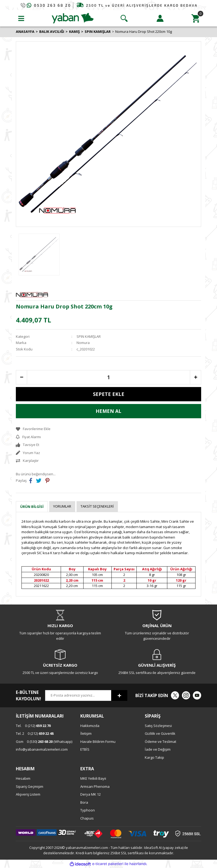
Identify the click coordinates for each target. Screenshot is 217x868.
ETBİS (85, 749)
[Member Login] (160, 18)
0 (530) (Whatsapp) (44, 742)
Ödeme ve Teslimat (160, 742)
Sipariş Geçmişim (30, 786)
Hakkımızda (90, 726)
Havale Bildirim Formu (98, 742)
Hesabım (23, 778)
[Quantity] (108, 377)
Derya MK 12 (91, 794)
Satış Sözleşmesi (158, 726)
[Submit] (119, 695)
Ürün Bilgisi (32, 507)
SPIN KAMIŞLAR (89, 336)
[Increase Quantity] (196, 377)
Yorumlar (62, 506)
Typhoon (88, 810)
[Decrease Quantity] (21, 377)
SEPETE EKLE (109, 394)
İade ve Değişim (158, 749)
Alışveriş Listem (28, 794)
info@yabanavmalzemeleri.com (42, 749)
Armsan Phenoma (95, 786)
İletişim (86, 733)
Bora (84, 802)
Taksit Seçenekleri (97, 506)
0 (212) (33, 726)
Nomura (83, 343)
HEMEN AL (108, 411)
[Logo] (73, 18)
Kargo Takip (154, 757)
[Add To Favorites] (108, 429)
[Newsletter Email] (78, 695)
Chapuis (87, 818)
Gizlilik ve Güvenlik (160, 733)
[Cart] (196, 18)
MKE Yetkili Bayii (93, 778)
